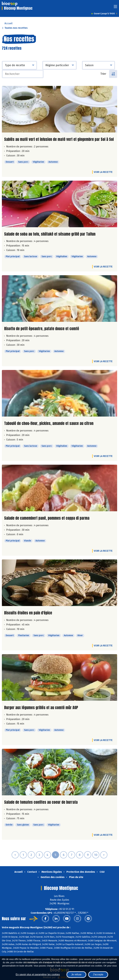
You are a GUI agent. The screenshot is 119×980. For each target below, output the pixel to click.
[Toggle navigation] (115, 8)
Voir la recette (103, 172)
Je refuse (76, 974)
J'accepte (98, 974)
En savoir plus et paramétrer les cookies (38, 974)
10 (96, 855)
